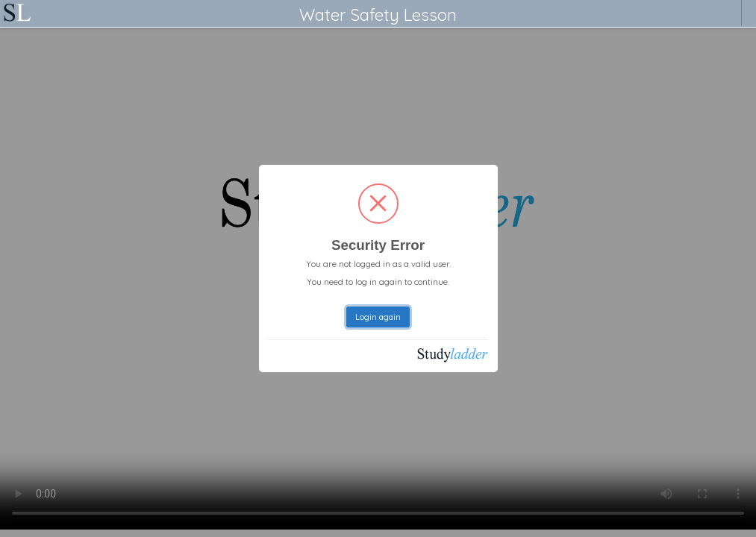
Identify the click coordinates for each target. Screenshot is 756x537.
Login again (378, 317)
